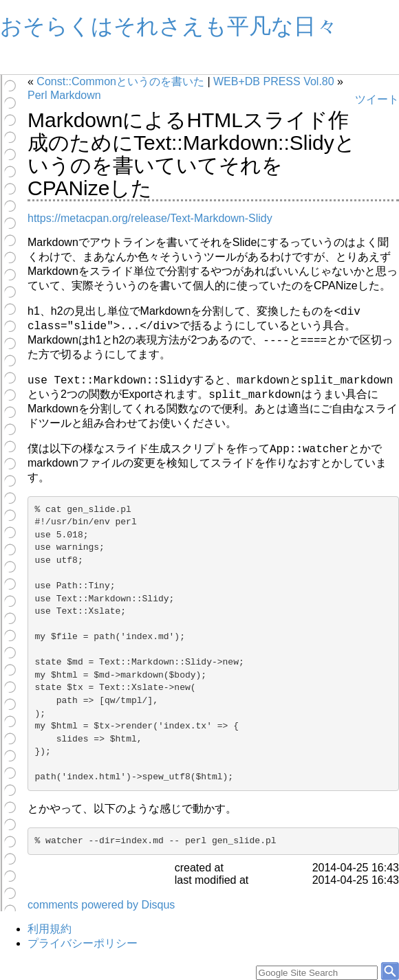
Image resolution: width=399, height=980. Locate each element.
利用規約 (50, 929)
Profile (104, 64)
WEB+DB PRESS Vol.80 (274, 81)
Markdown (76, 95)
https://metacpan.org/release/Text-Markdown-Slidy (150, 218)
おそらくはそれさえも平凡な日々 (169, 26)
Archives (52, 64)
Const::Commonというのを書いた (120, 81)
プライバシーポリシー (83, 943)
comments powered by (101, 905)
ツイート (377, 99)
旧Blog (155, 64)
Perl (37, 95)
